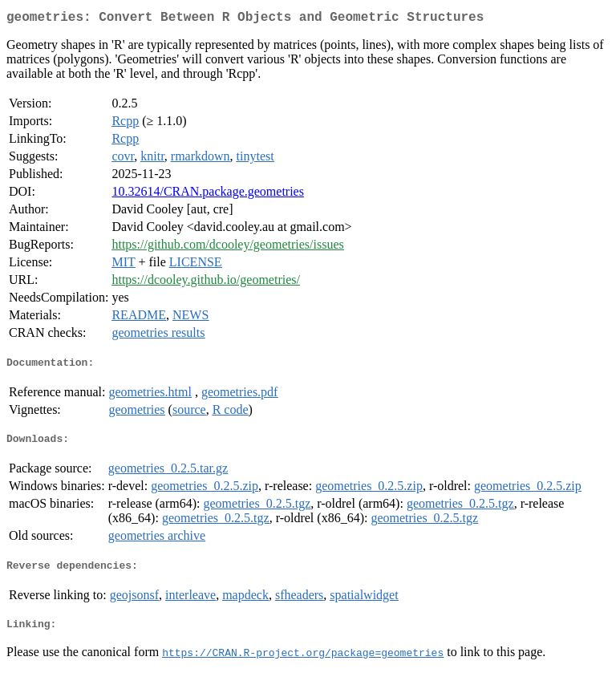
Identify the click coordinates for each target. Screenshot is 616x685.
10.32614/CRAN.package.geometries (208, 195)
